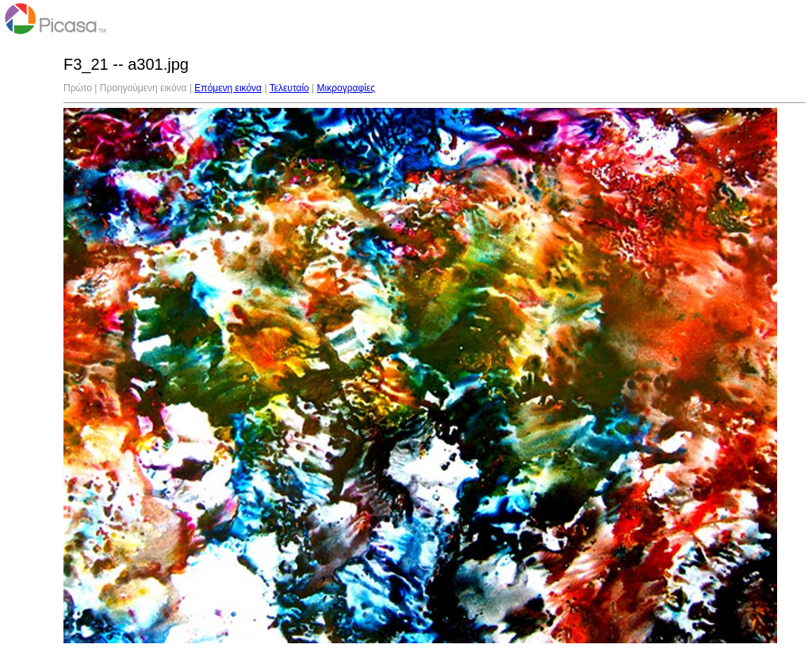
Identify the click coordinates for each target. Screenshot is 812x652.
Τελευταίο (289, 88)
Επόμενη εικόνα (228, 88)
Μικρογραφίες (347, 88)
